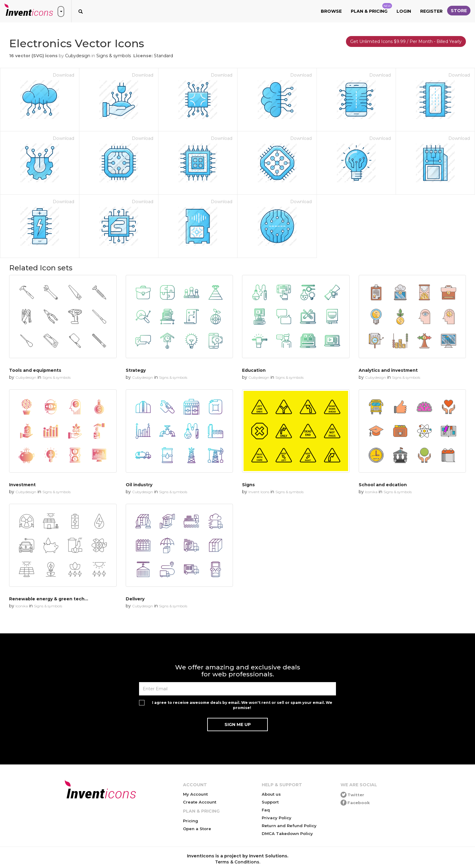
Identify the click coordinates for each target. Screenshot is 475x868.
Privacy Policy (277, 818)
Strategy (136, 370)
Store (459, 11)
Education (254, 370)
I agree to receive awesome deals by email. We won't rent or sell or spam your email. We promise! (242, 705)
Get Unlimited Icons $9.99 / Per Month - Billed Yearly (406, 41)
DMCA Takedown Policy (287, 833)
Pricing (191, 821)
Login (404, 11)
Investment (22, 485)
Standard (163, 56)
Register (431, 11)
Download (63, 75)
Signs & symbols (114, 56)
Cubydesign (78, 56)
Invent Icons (259, 492)
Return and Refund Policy (289, 826)
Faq (266, 810)
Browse (331, 11)
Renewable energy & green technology (55, 599)
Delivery (135, 599)
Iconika (371, 492)
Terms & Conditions (237, 862)
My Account (195, 794)
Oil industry (139, 485)
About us (271, 794)
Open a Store (197, 829)
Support (270, 802)
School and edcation (383, 485)
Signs (248, 485)
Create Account (200, 802)
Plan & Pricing (371, 8)
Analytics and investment (388, 370)
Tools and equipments (35, 370)
